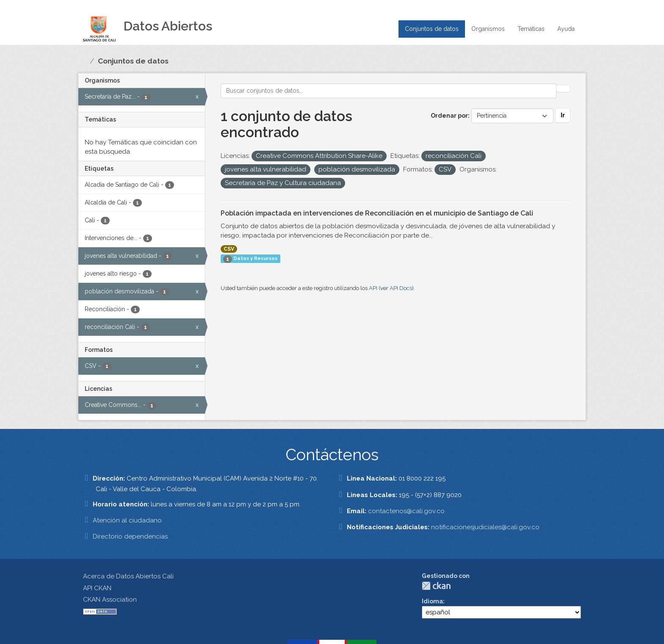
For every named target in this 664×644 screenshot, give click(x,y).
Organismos (488, 29)
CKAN (436, 586)
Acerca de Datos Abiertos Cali (128, 576)
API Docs (401, 288)
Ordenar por (449, 116)
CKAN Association (110, 600)
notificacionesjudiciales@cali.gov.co (485, 527)
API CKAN (97, 588)
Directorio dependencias (130, 536)
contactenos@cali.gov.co (406, 511)
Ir (563, 115)
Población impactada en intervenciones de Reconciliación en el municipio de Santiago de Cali (377, 213)
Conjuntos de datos (432, 29)
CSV (229, 249)
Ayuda (566, 29)
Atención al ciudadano (127, 520)
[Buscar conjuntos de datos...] (389, 91)
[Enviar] (563, 88)
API (373, 288)
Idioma (432, 601)
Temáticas (531, 29)
